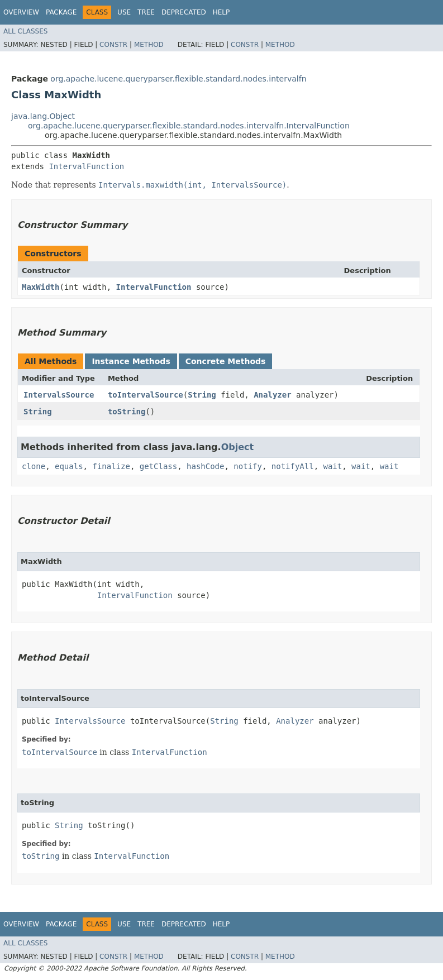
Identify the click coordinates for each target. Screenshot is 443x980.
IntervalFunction (86, 166)
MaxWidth (41, 287)
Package (61, 12)
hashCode (205, 466)
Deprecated (184, 12)
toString (127, 412)
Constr (113, 45)
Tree (146, 12)
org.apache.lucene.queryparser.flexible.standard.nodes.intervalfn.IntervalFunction (189, 126)
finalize (111, 466)
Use (124, 12)
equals (69, 466)
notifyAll (293, 466)
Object (238, 447)
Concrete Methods (226, 361)
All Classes (25, 31)
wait (333, 466)
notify (248, 466)
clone (34, 466)
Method (149, 45)
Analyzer (272, 395)
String (202, 395)
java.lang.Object (43, 116)
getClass (158, 466)
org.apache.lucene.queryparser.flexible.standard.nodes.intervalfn (178, 79)
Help (221, 12)
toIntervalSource (146, 395)
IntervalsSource (59, 395)
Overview (21, 12)
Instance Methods (131, 361)
